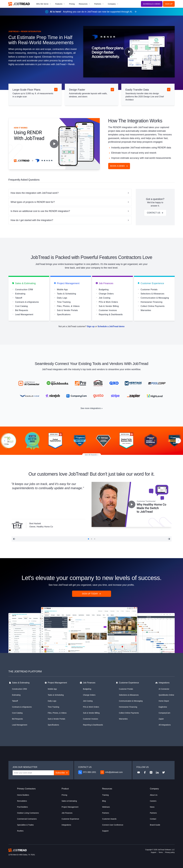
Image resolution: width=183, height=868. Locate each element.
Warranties (123, 719)
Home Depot (164, 701)
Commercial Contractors (27, 819)
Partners (99, 4)
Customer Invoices (91, 719)
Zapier (161, 719)
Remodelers (22, 801)
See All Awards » (91, 455)
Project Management (67, 284)
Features (60, 4)
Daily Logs (52, 701)
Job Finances (105, 284)
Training (105, 795)
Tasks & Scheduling (56, 695)
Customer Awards (109, 819)
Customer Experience (151, 284)
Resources (84, 4)
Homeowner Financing (128, 707)
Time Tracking (53, 707)
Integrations (162, 683)
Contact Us (155, 213)
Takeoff (15, 701)
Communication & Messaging (131, 701)
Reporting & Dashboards (93, 725)
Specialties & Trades (25, 825)
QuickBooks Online (166, 695)
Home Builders (23, 795)
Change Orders (89, 695)
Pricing (72, 4)
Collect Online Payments (129, 713)
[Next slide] (179, 441)
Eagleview (163, 707)
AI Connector (164, 689)
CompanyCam (164, 713)
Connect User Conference (113, 825)
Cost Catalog (17, 713)
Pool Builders (23, 807)
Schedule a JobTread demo (111, 326)
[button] (14, 539)
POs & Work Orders (91, 707)
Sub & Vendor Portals (56, 719)
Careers (153, 801)
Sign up (91, 326)
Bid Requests (17, 719)
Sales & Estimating (24, 284)
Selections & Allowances (129, 695)
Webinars (106, 807)
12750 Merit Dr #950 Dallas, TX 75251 (22, 855)
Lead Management (20, 725)
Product (65, 789)
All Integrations (165, 725)
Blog (104, 801)
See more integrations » (92, 408)
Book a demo (119, 166)
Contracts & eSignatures (22, 707)
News (152, 807)
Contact (153, 819)
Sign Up (169, 4)
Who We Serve (44, 4)
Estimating (16, 695)
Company (113, 4)
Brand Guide (155, 825)
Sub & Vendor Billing (91, 713)
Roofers (20, 831)
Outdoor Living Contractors (28, 813)
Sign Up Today (91, 594)
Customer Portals (126, 689)
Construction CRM (19, 689)
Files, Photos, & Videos (57, 713)
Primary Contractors (26, 789)
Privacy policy (170, 852)
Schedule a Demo (152, 4)
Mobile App (52, 689)
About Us (154, 795)
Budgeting (87, 689)
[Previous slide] (4, 441)
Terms (161, 852)
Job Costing (88, 701)
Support (105, 831)
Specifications (53, 725)
